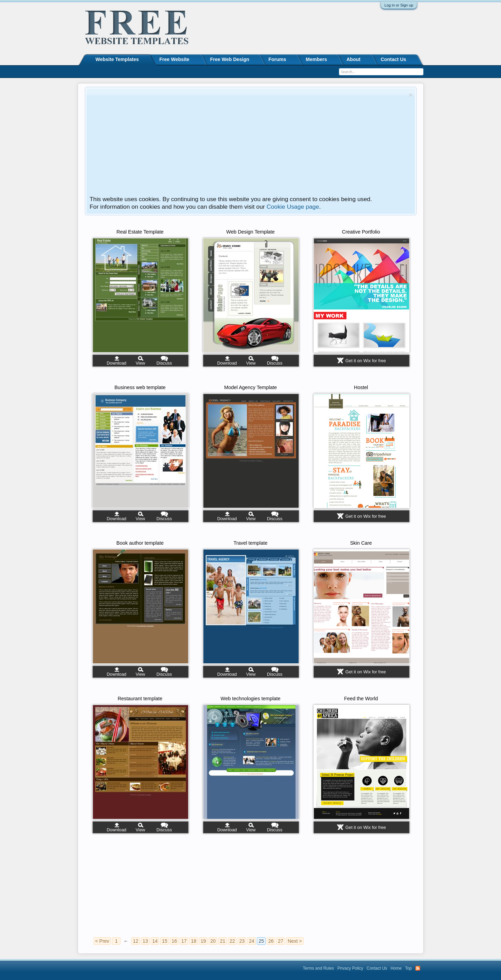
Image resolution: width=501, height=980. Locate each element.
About (354, 59)
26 (271, 941)
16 (174, 941)
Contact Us (394, 59)
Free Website (175, 59)
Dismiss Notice (411, 95)
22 (232, 941)
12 (136, 941)
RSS (418, 968)
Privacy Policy (350, 968)
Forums (277, 59)
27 (281, 941)
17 (184, 941)
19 (203, 941)
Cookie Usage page (293, 207)
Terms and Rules (318, 968)
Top (408, 968)
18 (194, 941)
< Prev (102, 941)
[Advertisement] (248, 143)
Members (316, 59)
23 (242, 941)
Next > (295, 941)
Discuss (164, 363)
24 (252, 941)
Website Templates (117, 59)
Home (396, 968)
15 (165, 941)
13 (145, 941)
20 (213, 941)
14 (155, 941)
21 (223, 941)
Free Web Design (230, 59)
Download (117, 363)
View (141, 363)
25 (261, 941)
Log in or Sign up (399, 5)
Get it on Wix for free (365, 361)
